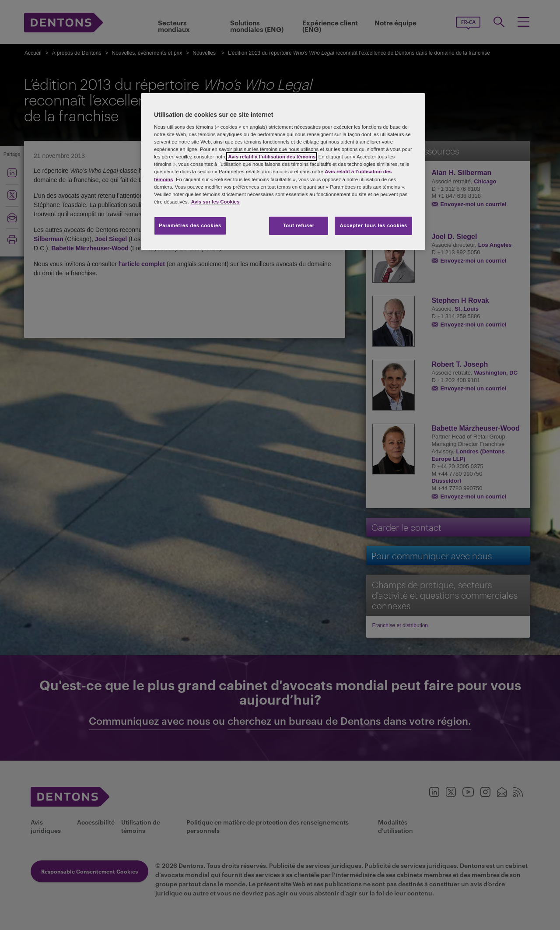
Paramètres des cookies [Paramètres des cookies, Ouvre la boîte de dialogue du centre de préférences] (190, 225)
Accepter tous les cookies (373, 225)
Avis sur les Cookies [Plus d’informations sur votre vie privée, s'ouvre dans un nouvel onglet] (215, 202)
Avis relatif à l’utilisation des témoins (272, 157)
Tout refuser (298, 225)
